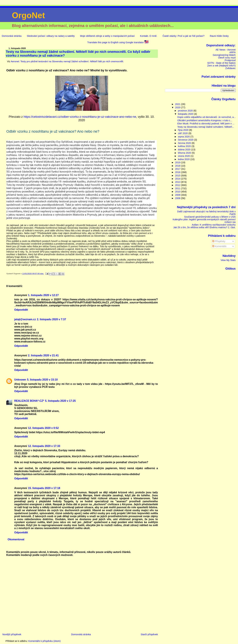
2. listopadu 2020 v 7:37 (51, 319)
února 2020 (184, 156)
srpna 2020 (184, 137)
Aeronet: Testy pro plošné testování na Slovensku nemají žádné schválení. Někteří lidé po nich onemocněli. (67, 61)
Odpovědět (21, 310)
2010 (178, 192)
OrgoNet (28, 15)
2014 (178, 179)
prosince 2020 (186, 111)
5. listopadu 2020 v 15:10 (42, 380)
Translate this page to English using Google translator (118, 42)
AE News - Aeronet (226, 50)
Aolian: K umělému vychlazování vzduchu (214, 225)
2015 (178, 176)
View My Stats (228, 260)
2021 (178, 104)
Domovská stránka (12, 36)
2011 (178, 188)
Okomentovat (16, 539)
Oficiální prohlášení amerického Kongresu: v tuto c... (205, 120)
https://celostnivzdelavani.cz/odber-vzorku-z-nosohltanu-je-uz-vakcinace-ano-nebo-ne (80, 117)
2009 (178, 195)
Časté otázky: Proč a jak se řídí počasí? (183, 36)
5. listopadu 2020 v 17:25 (60, 401)
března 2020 (185, 153)
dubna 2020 (185, 150)
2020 (178, 107)
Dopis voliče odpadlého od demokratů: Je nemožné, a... (207, 117)
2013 (178, 182)
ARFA (233, 52)
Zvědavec (230, 68)
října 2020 (184, 130)
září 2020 (183, 133)
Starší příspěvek (149, 634)
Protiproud (230, 60)
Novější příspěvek (12, 634)
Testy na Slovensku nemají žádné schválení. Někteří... (206, 127)
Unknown (20, 380)
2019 (178, 162)
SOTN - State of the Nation (221, 63)
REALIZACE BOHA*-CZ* (29, 401)
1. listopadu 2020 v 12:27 (43, 295)
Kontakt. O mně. (149, 36)
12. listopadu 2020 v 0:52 (43, 428)
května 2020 (185, 146)
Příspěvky (219, 241)
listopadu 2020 (186, 114)
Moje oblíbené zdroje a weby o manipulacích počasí (107, 36)
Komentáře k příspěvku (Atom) (45, 641)
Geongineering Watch (224, 55)
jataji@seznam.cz (25, 319)
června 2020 (185, 143)
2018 (178, 166)
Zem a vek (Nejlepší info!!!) (221, 66)
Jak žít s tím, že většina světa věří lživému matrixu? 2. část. (204, 227)
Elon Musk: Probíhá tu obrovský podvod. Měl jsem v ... (206, 124)
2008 (178, 198)
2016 (178, 172)
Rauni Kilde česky (219, 36)
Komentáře (219, 246)
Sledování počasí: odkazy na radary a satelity (51, 36)
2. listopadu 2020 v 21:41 (43, 355)
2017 (178, 169)
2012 (178, 185)
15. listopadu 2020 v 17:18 (44, 488)
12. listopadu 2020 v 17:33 (44, 446)
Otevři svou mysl (227, 58)
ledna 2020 (184, 159)
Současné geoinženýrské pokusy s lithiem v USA (210, 217)
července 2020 (186, 140)
